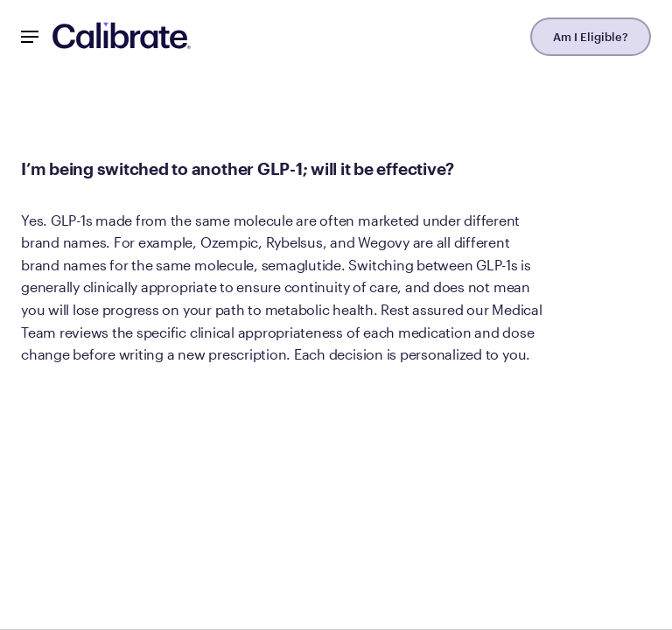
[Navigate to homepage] (122, 37)
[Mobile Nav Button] (30, 37)
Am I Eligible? (591, 37)
